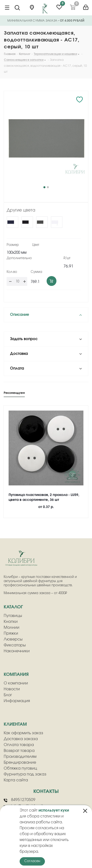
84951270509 (20, 800)
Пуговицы (13, 616)
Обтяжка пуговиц (20, 768)
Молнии (12, 628)
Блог (8, 695)
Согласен (32, 861)
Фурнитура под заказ (25, 774)
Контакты (46, 791)
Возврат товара (19, 751)
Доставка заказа (21, 739)
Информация (17, 701)
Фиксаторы (15, 645)
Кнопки (11, 622)
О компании (16, 683)
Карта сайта (16, 780)
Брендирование (20, 762)
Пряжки (11, 633)
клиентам (15, 724)
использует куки (54, 810)
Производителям (20, 757)
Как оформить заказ (23, 733)
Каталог (13, 607)
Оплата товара (19, 745)
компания (16, 675)
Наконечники (17, 651)
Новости (12, 689)
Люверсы (13, 639)
